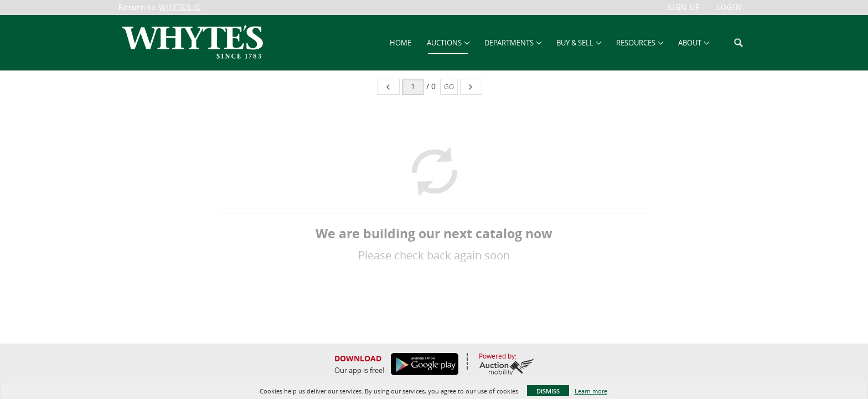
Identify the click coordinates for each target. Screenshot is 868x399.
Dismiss (548, 391)
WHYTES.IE (180, 7)
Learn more (591, 391)
